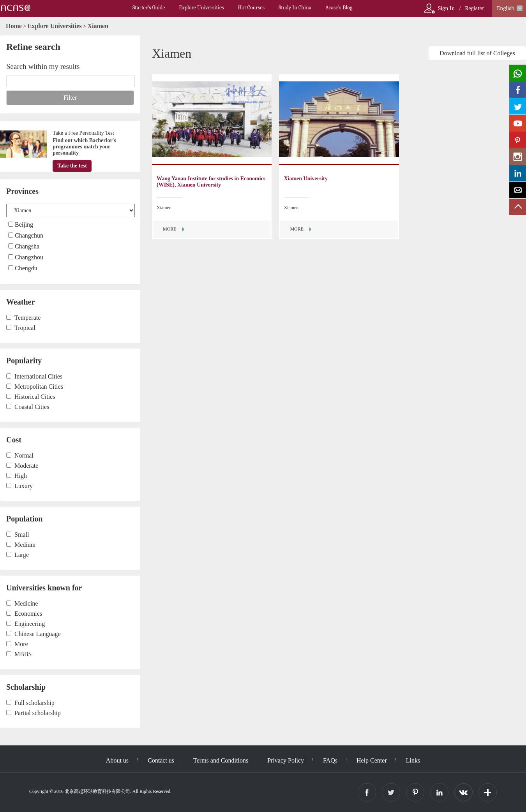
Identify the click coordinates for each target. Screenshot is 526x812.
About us (117, 760)
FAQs (330, 760)
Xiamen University (305, 179)
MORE (170, 229)
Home (14, 26)
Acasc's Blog (339, 8)
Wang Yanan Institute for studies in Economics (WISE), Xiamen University (211, 182)
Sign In (446, 8)
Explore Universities (201, 8)
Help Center (372, 760)
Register (475, 8)
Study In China (295, 8)
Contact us (161, 760)
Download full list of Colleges (477, 53)
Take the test (72, 166)
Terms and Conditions (221, 760)
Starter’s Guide (149, 8)
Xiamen (98, 26)
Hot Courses (251, 8)
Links (413, 760)
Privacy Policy (286, 760)
